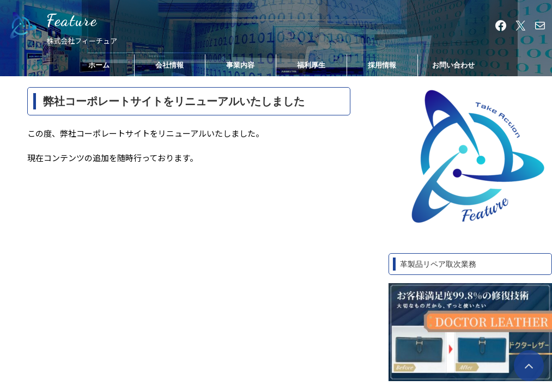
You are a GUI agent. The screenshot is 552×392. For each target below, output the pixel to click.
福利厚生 (311, 65)
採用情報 (382, 65)
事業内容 (240, 65)
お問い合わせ (453, 65)
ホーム (99, 65)
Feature (72, 20)
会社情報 (169, 65)
